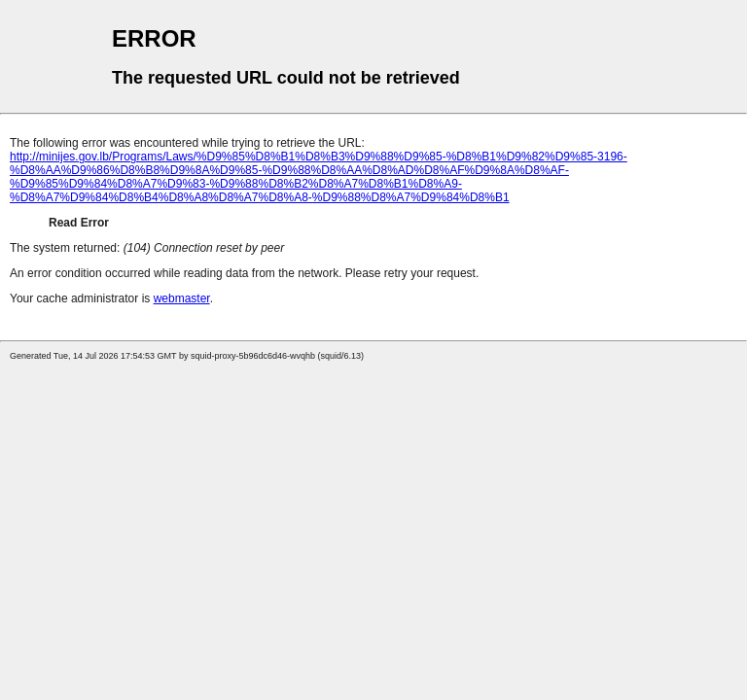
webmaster (182, 298)
